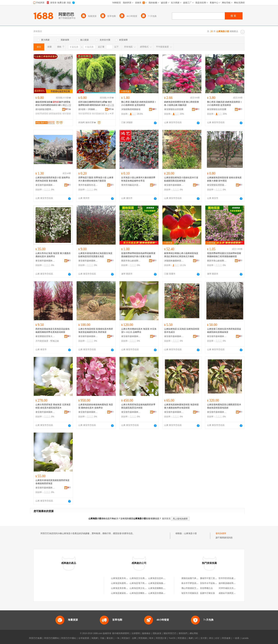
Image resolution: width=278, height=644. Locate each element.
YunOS (172, 638)
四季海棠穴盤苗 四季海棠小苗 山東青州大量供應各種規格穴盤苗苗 (96, 179)
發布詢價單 (221, 533)
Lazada (245, 638)
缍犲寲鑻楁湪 (85, 114)
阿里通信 (182, 638)
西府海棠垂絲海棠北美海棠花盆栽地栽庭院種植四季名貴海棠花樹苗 (52, 331)
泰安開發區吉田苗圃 (174, 109)
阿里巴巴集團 (35, 638)
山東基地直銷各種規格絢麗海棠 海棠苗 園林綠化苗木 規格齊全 (96, 406)
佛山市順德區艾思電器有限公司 (196, 588)
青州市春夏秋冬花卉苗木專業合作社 (88, 185)
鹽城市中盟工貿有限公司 (212, 578)
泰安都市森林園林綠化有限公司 (45, 185)
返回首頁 (166, 519)
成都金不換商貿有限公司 (230, 593)
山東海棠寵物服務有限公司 (161, 583)
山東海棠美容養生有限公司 (124, 588)
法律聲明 (136, 633)
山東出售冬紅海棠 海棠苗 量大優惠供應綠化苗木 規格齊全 (53, 255)
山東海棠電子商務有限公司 (142, 583)
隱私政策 (157, 633)
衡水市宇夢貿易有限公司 (193, 583)
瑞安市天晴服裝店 (190, 593)
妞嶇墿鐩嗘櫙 (42, 114)
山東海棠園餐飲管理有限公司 (162, 588)
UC (197, 638)
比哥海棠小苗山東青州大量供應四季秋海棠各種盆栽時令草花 (138, 179)
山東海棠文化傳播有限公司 (142, 578)
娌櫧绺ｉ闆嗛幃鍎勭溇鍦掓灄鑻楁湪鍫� (88, 109)
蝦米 (151, 638)
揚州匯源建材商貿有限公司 (231, 583)
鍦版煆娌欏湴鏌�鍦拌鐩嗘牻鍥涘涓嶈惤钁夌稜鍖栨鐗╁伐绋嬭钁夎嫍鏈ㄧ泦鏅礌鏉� (53, 104)
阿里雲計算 (161, 638)
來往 (211, 638)
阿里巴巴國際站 (52, 638)
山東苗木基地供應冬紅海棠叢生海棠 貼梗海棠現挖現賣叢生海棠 (95, 255)
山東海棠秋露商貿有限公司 (124, 583)
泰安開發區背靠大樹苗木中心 (45, 336)
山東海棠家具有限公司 (122, 578)
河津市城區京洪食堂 (228, 588)
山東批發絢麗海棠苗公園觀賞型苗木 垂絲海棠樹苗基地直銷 (224, 406)
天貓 (102, 638)
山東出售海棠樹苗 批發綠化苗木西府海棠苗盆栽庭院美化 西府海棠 (96, 331)
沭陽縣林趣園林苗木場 (174, 261)
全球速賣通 (84, 638)
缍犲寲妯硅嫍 (98, 114)
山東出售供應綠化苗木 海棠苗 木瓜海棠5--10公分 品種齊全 (139, 331)
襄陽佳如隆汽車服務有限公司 (195, 578)
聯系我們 (183, 633)
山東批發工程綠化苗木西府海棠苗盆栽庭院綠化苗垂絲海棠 (224, 331)
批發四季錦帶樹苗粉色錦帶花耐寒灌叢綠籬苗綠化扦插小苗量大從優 (138, 255)
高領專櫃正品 (206, 588)
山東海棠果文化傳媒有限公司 (143, 588)
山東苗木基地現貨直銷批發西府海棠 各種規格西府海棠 (52, 482)
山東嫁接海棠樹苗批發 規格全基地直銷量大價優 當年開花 (224, 179)
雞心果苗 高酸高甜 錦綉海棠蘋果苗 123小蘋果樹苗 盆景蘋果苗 (139, 103)
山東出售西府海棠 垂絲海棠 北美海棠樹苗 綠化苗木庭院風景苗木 (53, 406)
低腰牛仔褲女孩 (207, 593)
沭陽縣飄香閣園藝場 (131, 109)
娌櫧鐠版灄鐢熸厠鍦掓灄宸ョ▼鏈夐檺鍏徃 (45, 109)
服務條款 (146, 633)
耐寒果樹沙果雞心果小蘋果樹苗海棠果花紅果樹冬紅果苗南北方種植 (181, 255)
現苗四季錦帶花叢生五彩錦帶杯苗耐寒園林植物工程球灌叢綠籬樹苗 (224, 255)
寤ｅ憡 (68, 105)
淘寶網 (94, 638)
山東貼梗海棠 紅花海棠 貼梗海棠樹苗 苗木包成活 (182, 331)
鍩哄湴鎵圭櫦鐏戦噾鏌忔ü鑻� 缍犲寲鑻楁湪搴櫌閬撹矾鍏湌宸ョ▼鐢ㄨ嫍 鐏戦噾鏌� (95, 104)
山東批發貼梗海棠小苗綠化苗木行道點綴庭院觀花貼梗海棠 (181, 179)
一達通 (236, 638)
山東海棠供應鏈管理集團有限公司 (164, 593)
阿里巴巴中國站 (69, 638)
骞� (68, 109)
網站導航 (194, 633)
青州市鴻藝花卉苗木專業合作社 (131, 185)
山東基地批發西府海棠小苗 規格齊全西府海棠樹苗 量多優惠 (53, 179)
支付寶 (204, 638)
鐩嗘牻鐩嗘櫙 (55, 114)
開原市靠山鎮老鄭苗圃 (131, 261)
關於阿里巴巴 (170, 633)
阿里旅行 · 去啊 (129, 638)
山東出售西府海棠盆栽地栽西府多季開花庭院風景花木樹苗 (138, 406)
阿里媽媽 (143, 638)
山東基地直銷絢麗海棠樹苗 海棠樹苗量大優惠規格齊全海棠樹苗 (181, 406)
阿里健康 (226, 638)
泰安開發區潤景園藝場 (217, 185)
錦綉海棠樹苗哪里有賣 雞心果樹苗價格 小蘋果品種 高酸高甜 (181, 103)
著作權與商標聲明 (121, 633)
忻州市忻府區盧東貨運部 (230, 578)
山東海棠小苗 (190, 533)
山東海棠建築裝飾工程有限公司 (126, 593)
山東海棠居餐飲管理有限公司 (143, 593)
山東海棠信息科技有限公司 (161, 578)
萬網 (191, 638)
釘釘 (218, 638)
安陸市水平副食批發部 (211, 583)
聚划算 (110, 638)
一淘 (117, 638)
